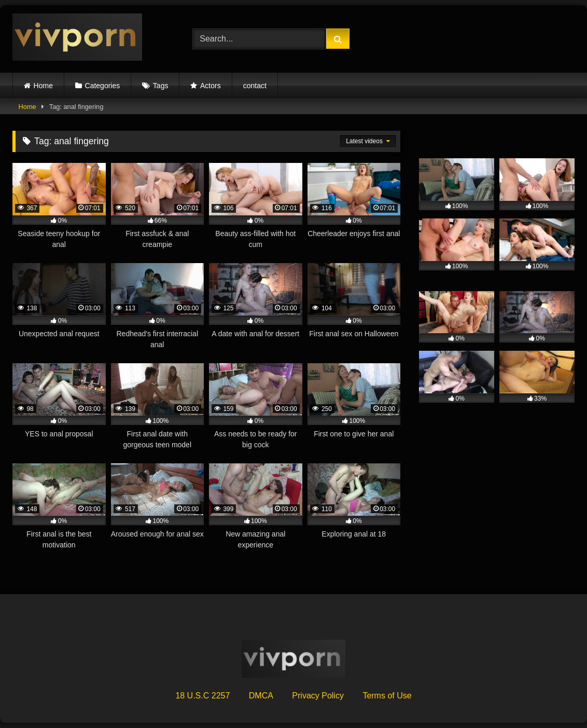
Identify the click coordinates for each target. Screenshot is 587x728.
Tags (161, 86)
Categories (103, 86)
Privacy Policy (318, 696)
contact (255, 86)
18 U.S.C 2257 (202, 696)
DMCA (261, 696)
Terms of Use (387, 696)
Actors (211, 86)
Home (43, 86)
